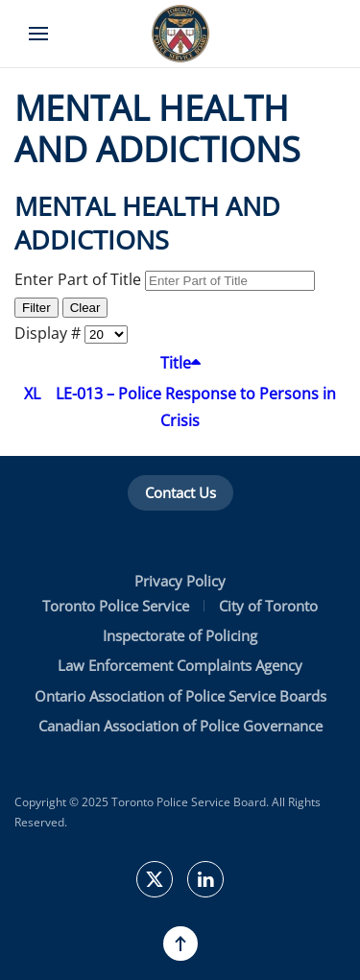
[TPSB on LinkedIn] (205, 879)
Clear (85, 308)
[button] (38, 34)
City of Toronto (268, 606)
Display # (49, 333)
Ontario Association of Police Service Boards (180, 696)
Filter (36, 308)
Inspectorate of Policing (180, 635)
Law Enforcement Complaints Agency (180, 665)
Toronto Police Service (116, 606)
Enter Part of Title (80, 279)
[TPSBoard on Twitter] (155, 879)
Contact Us (180, 492)
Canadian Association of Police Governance (180, 726)
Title (180, 363)
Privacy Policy (180, 581)
